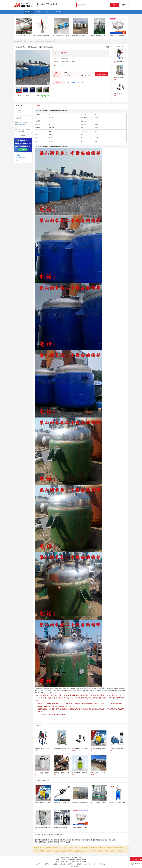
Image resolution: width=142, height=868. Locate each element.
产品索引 (18, 155)
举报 (27, 96)
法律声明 (87, 864)
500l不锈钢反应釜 (65, 842)
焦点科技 (73, 866)
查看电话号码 (101, 74)
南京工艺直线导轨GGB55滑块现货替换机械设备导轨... (67, 803)
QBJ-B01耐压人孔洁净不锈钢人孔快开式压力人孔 (122, 36)
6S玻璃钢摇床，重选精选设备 (80, 803)
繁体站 (95, 864)
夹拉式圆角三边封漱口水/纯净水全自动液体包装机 (123, 803)
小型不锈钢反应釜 (110, 840)
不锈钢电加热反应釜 (41, 840)
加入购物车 (71, 83)
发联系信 (59, 82)
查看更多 (23, 135)
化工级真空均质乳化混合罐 (98, 36)
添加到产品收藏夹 (20, 158)
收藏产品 (19, 96)
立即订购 (81, 83)
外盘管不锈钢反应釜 (53, 842)
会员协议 (79, 864)
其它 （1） (19, 113)
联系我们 (47, 864)
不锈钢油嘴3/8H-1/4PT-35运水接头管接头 (125, 94)
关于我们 (39, 864)
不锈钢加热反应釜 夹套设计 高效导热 (82, 36)
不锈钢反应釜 (76, 840)
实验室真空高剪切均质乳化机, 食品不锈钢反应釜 (47, 36)
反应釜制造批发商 (76, 858)
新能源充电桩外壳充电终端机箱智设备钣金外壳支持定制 (68, 827)
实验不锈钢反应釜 (40, 842)
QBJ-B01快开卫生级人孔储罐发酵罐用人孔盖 (84, 827)
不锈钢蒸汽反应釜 (98, 840)
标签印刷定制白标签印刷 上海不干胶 (124, 77)
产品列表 (19, 42)
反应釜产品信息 (65, 858)
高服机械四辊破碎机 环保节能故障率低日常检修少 (48, 803)
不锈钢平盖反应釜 (86, 840)
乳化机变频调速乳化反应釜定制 (61, 36)
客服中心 (55, 864)
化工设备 (25, 42)
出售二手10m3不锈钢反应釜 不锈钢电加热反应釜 (73, 859)
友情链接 (102, 864)
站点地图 (63, 864)
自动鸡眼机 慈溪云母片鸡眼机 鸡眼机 (124, 61)
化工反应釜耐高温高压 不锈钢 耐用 (25, 36)
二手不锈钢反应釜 (53, 840)
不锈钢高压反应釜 (65, 840)
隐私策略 (71, 864)
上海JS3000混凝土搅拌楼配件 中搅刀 (44, 827)
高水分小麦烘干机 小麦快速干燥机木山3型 (102, 803)
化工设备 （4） (21, 110)
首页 (15, 42)
